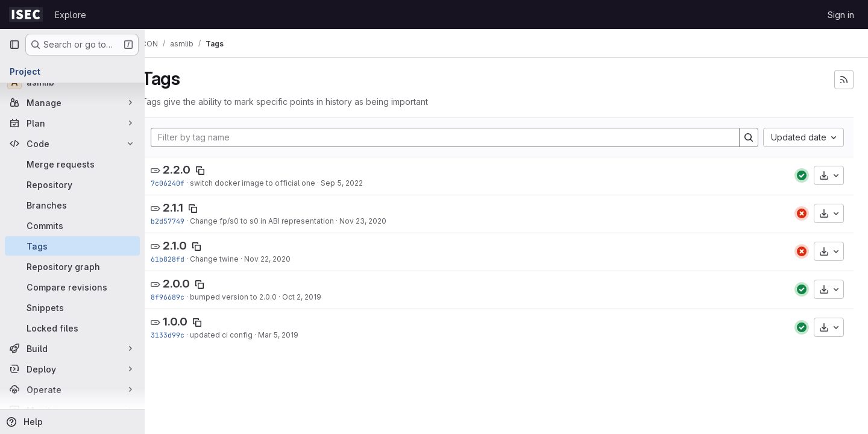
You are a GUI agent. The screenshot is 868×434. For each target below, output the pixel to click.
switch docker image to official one (271, 183)
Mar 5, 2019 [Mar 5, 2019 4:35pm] (296, 335)
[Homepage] (26, 14)
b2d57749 (186, 221)
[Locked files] (72, 328)
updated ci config (239, 335)
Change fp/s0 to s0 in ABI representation (280, 221)
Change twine (232, 259)
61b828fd (186, 259)
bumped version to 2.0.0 (251, 297)
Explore (71, 15)
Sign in (841, 15)
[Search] (749, 137)
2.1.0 (193, 246)
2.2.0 (195, 170)
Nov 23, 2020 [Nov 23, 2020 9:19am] (381, 221)
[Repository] (72, 184)
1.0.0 (193, 322)
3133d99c (186, 335)
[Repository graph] (72, 266)
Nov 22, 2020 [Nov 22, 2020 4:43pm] (285, 259)
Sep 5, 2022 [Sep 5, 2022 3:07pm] (360, 183)
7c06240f (186, 183)
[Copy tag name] (218, 171)
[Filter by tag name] (454, 137)
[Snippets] (72, 307)
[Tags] (72, 246)
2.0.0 (194, 284)
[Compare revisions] (72, 287)
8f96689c (186, 297)
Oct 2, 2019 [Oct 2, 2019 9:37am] (320, 297)
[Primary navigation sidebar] (14, 45)
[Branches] (72, 205)
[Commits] (72, 225)
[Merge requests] (72, 164)
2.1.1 (191, 208)
